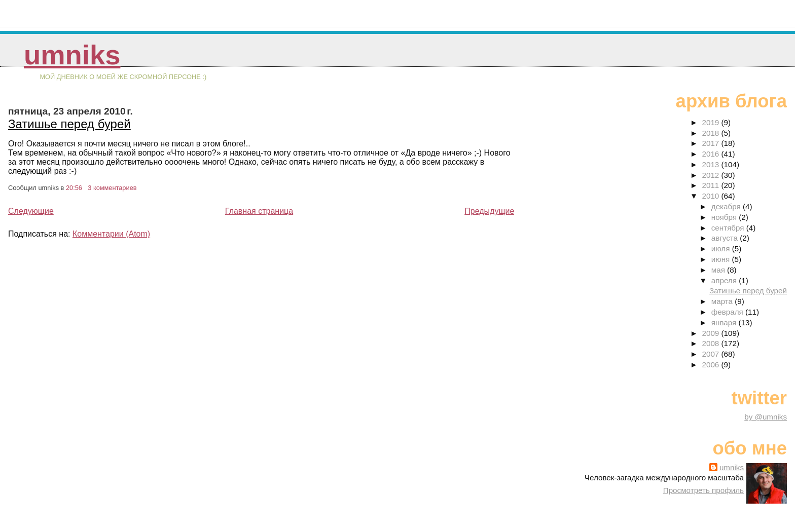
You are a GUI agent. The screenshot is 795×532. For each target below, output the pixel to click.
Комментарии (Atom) (111, 234)
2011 (712, 185)
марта (723, 301)
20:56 (74, 188)
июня (722, 259)
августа (726, 238)
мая (719, 270)
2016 (712, 154)
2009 (712, 333)
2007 (712, 354)
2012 (712, 175)
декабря (727, 206)
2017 (712, 143)
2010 (712, 196)
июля (722, 249)
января (725, 322)
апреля (725, 280)
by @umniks (766, 417)
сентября (729, 228)
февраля (728, 312)
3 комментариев (112, 188)
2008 (712, 343)
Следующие (31, 211)
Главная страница (259, 211)
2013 (712, 164)
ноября (725, 217)
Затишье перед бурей (69, 124)
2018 (712, 133)
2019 (712, 122)
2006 (712, 365)
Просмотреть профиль (703, 490)
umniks (72, 55)
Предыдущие (489, 211)
